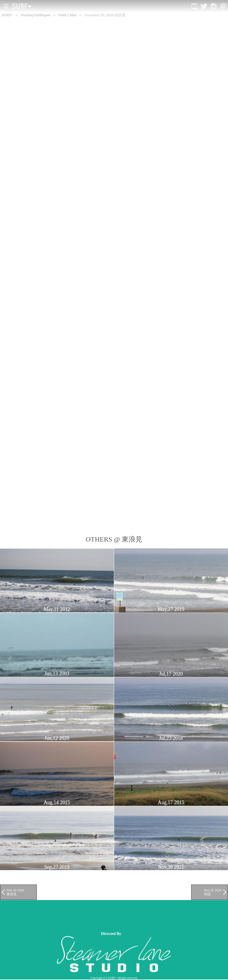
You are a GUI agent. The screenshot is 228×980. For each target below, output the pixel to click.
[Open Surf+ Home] (23, 6)
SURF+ (7, 15)
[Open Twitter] (204, 6)
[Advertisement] (103, 916)
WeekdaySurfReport (35, 15)
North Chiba (67, 15)
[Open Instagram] (214, 6)
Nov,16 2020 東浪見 (15, 892)
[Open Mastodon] (223, 6)
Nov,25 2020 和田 (213, 892)
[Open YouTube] (194, 6)
